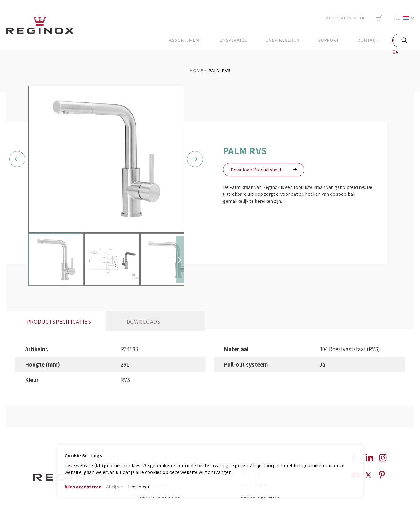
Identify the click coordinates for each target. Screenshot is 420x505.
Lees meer (139, 487)
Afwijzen (115, 487)
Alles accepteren (83, 487)
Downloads (144, 357)
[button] (403, 18)
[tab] (55, 356)
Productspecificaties (59, 357)
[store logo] (40, 27)
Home (196, 70)
